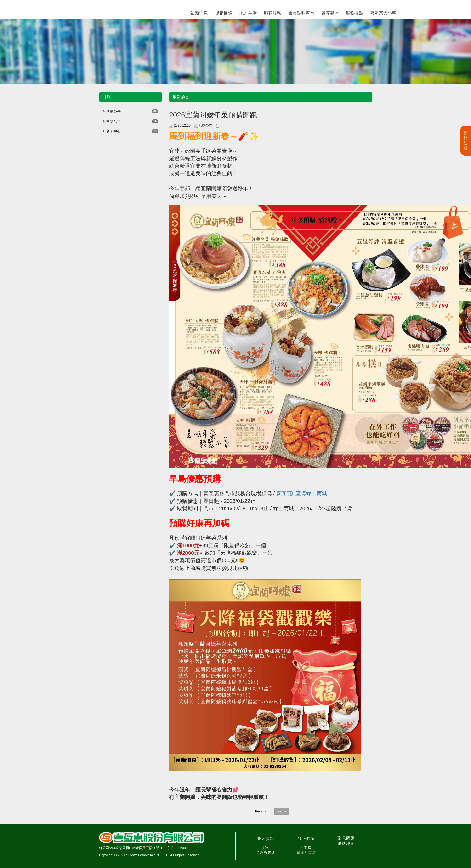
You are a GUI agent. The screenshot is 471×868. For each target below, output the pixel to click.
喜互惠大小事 (383, 13)
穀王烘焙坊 (306, 852)
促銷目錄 (224, 13)
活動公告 (113, 111)
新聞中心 (113, 131)
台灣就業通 (266, 852)
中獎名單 (113, 121)
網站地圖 (346, 843)
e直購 (306, 848)
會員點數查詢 (301, 13)
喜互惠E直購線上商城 (302, 493)
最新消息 (199, 13)
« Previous (260, 811)
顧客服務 (272, 13)
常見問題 (346, 838)
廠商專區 (330, 13)
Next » (282, 811)
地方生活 (248, 13)
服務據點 (354, 13)
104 (266, 848)
